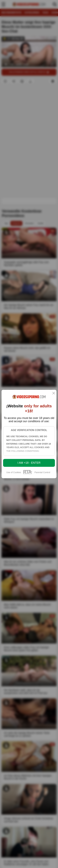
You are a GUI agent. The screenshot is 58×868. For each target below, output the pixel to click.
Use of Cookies (14, 472)
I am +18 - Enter (29, 463)
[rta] (28, 474)
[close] (54, 393)
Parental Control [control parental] (42, 472)
